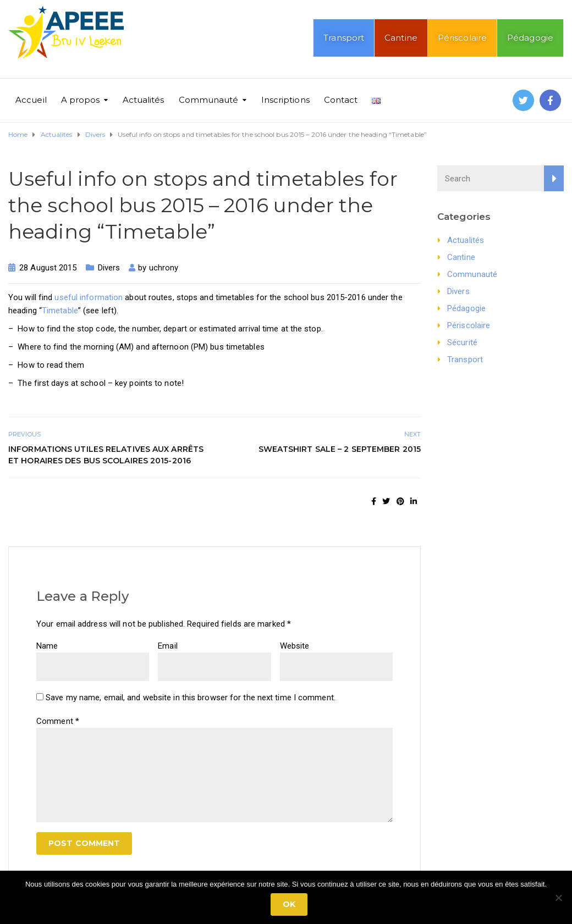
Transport (344, 38)
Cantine (401, 38)
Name (47, 646)
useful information (89, 297)
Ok (289, 904)
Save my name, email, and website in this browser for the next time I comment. (191, 698)
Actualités (144, 100)
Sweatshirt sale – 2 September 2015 (340, 449)
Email (168, 646)
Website (295, 646)
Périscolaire (462, 38)
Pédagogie (530, 38)
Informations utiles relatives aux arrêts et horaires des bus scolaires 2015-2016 (106, 455)
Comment (58, 721)
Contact (341, 100)
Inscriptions (285, 100)
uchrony (164, 268)
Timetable (60, 311)
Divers (109, 268)
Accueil (31, 100)
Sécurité (462, 342)
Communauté (209, 100)
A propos (81, 100)
